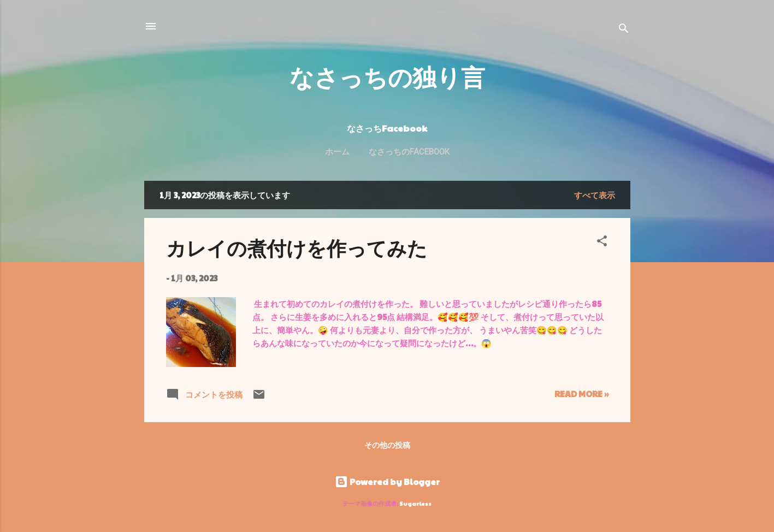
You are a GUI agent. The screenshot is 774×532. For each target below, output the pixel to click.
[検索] (624, 30)
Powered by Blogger (387, 481)
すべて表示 (595, 195)
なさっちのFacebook (409, 152)
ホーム (337, 152)
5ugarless (416, 503)
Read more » (581, 394)
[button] (602, 243)
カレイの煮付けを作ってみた (297, 247)
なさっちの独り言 (387, 76)
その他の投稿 (387, 445)
